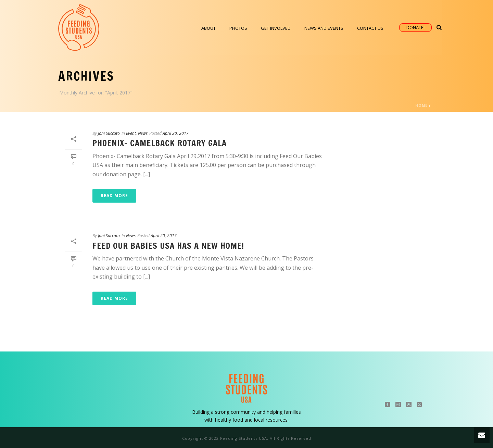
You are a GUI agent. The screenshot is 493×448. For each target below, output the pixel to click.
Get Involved (276, 28)
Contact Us (370, 28)
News (143, 133)
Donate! (415, 27)
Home (421, 105)
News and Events (324, 28)
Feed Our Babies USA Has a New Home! (168, 246)
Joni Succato (109, 133)
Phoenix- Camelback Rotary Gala (160, 143)
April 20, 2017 (176, 133)
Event (131, 133)
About (208, 28)
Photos (238, 28)
